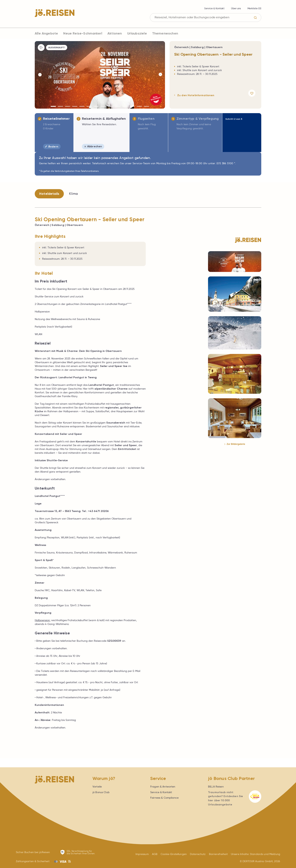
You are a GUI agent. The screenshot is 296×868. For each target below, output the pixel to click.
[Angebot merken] (253, 93)
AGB (155, 854)
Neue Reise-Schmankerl (83, 33)
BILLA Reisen (216, 787)
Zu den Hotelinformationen (194, 95)
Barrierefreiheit (218, 854)
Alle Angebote (46, 33)
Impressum (142, 854)
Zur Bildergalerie (235, 444)
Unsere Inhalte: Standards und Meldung (256, 854)
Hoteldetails (49, 194)
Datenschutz (198, 854)
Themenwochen (165, 33)
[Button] (40, 75)
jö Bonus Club (101, 792)
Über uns (236, 8)
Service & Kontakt (214, 8)
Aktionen (115, 33)
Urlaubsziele (137, 33)
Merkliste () (254, 8)
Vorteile (97, 787)
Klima (73, 194)
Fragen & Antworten (163, 787)
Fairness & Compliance (164, 798)
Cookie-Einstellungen (174, 854)
